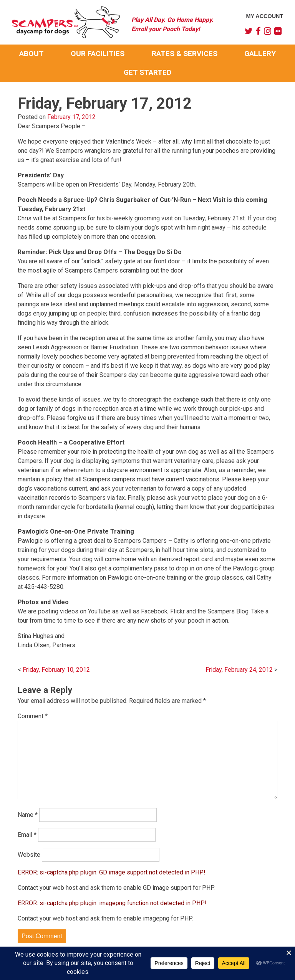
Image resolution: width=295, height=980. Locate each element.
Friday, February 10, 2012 (56, 670)
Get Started (148, 72)
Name (28, 815)
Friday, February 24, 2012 (239, 670)
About (31, 54)
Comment (33, 716)
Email (27, 835)
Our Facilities (98, 54)
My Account (265, 16)
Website (29, 855)
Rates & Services (185, 54)
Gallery (260, 54)
